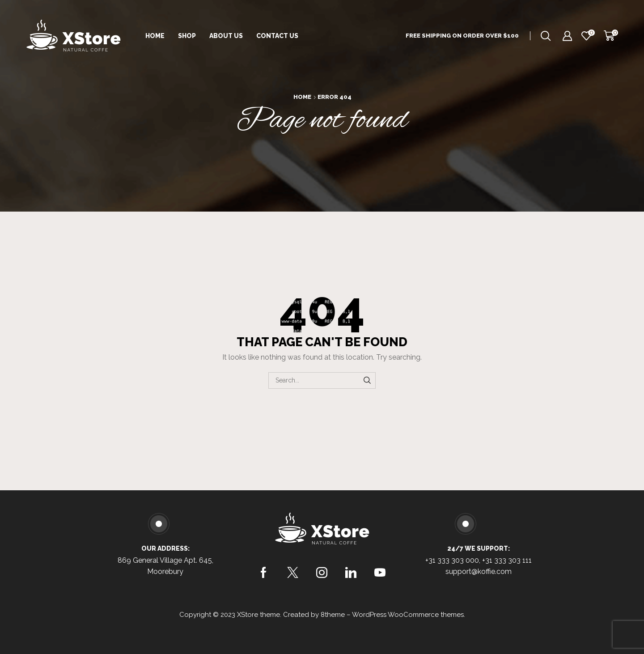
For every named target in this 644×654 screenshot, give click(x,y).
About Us (226, 36)
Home (155, 36)
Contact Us (277, 36)
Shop (187, 36)
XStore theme (258, 615)
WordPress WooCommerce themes (408, 615)
